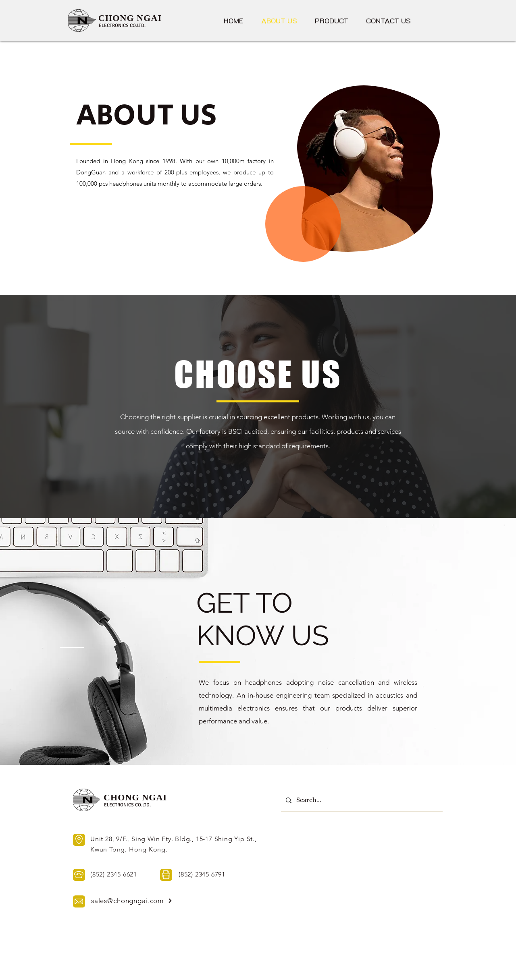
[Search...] (361, 800)
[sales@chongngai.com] (132, 901)
